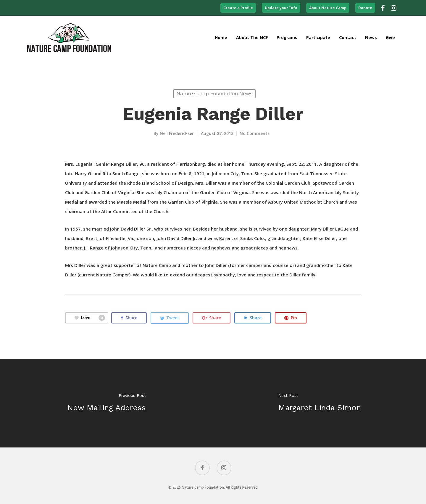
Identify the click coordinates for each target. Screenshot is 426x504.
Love (90, 318)
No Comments (255, 133)
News (371, 37)
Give (390, 37)
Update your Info (281, 8)
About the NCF (252, 37)
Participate (318, 37)
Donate (365, 8)
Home (221, 37)
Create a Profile (238, 8)
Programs (287, 37)
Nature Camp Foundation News (214, 94)
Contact (348, 37)
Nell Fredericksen (177, 133)
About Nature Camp (328, 8)
